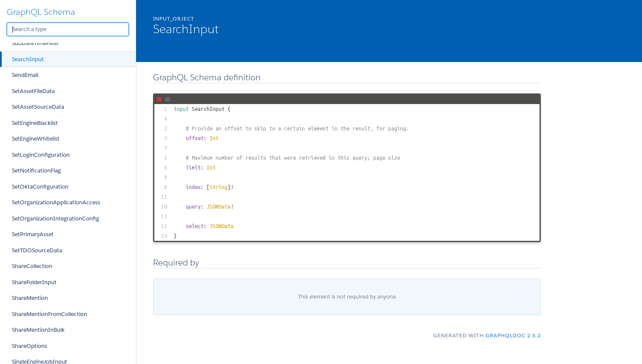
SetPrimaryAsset (33, 234)
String (219, 187)
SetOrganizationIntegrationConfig (55, 219)
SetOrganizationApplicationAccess (56, 202)
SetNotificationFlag (36, 171)
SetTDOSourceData (37, 250)
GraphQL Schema (41, 12)
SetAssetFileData (33, 91)
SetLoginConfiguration (41, 155)
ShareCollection (32, 266)
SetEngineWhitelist (36, 139)
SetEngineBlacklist (35, 123)
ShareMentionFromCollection (50, 314)
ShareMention (30, 298)
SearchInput (28, 59)
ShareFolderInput (34, 282)
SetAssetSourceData (38, 107)
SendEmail (25, 75)
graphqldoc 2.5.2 (513, 335)
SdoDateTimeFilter (36, 43)
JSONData (219, 206)
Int (214, 138)
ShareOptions (30, 346)
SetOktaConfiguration (40, 187)
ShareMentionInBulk (38, 330)
